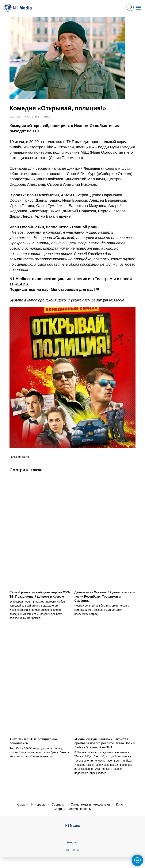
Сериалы (58, 799)
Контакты (72, 844)
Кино (120, 799)
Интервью (38, 799)
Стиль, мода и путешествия (90, 799)
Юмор (21, 799)
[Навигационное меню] (139, 8)
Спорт (58, 803)
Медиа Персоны (80, 803)
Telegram (73, 836)
